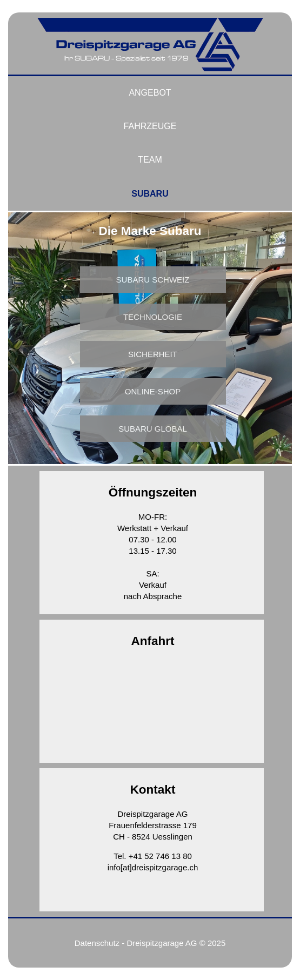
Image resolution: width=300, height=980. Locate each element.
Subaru (150, 194)
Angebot (150, 93)
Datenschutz (97, 943)
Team (150, 160)
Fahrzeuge (150, 126)
